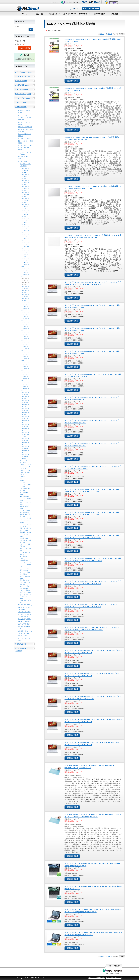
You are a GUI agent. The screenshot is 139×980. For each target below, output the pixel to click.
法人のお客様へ (100, 14)
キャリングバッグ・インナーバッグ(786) (25, 484)
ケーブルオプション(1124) (25, 525)
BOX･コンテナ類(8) (25, 601)
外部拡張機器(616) (24, 493)
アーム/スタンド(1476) (25, 553)
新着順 (110, 34)
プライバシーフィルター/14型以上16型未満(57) (25, 306)
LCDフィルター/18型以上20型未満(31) (25, 403)
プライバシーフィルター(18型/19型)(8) (25, 237)
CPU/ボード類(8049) (25, 127)
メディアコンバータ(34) (24, 72)
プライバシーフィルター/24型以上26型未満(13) (25, 262)
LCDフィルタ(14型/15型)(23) (25, 176)
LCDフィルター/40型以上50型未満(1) (25, 449)
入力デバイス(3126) (24, 138)
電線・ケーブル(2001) (23, 94)
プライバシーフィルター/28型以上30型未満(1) (25, 376)
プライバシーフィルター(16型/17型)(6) (25, 229)
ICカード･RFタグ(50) (25, 549)
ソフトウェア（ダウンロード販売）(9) (25, 615)
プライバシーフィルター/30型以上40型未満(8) (25, 386)
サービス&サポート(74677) (24, 639)
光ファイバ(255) (21, 81)
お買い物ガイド (85, 14)
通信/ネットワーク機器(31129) (25, 142)
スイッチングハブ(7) (22, 76)
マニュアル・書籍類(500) (25, 541)
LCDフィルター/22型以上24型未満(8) (25, 419)
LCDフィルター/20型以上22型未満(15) (25, 411)
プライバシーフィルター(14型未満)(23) (25, 213)
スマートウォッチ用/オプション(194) (25, 596)
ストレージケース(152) (25, 503)
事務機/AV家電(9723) (25, 621)
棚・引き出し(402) (24, 557)
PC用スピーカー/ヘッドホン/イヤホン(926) (25, 466)
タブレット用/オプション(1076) (25, 587)
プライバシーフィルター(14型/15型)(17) (25, 221)
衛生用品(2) (24, 574)
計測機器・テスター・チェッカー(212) (25, 534)
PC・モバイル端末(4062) (24, 112)
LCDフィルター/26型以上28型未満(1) (25, 441)
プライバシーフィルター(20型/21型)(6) (25, 245)
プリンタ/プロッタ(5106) (24, 123)
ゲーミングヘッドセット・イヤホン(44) (25, 564)
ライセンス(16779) (24, 619)
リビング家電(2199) (24, 624)
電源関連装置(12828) (25, 605)
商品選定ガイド (54, 14)
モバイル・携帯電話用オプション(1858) (25, 520)
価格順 (102, 34)
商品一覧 (39, 14)
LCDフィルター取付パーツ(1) (25, 434)
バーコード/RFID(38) (23, 98)
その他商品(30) (20, 644)
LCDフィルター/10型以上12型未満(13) (25, 289)
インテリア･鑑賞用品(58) (25, 545)
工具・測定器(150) (22, 89)
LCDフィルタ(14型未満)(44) (25, 170)
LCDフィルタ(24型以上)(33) (25, 206)
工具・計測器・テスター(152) (25, 529)
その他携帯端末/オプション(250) (25, 591)
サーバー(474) (23, 115)
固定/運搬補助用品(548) (25, 515)
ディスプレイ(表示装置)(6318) (25, 119)
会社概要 (115, 14)
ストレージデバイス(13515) (24, 135)
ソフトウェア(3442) (24, 612)
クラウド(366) (23, 636)
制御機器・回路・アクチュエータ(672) (25, 632)
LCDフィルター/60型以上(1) (25, 456)
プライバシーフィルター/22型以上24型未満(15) (25, 356)
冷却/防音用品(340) (24, 507)
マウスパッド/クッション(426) (25, 511)
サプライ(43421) (23, 161)
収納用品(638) (24, 496)
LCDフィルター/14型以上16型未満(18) (25, 297)
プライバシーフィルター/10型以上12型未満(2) (25, 316)
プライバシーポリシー (113, 978)
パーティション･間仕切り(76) (25, 569)
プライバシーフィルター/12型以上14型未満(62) (25, 272)
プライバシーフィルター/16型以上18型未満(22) (25, 326)
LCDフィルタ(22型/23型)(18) (25, 200)
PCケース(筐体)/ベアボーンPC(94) (25, 474)
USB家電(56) (24, 560)
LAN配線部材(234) (22, 85)
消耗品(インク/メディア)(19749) (25, 608)
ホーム (24, 14)
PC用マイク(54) (25, 470)
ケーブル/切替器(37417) (23, 158)
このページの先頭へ (113, 966)
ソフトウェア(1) (21, 102)
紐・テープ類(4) (25, 572)
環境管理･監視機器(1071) (24, 628)
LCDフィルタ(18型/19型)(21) (25, 188)
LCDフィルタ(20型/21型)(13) (25, 194)
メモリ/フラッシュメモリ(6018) (25, 130)
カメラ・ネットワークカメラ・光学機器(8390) (25, 148)
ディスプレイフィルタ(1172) (25, 165)
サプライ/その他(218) (25, 577)
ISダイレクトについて (70, 14)
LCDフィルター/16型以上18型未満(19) (25, 395)
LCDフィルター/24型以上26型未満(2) (25, 427)
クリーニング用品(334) (25, 499)
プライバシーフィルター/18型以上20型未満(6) (25, 336)
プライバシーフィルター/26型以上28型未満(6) (25, 366)
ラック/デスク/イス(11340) (25, 461)
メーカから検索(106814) (20, 650)
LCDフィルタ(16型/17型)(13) (25, 182)
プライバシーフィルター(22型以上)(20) (25, 253)
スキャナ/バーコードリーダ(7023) (25, 153)
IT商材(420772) (21, 107)
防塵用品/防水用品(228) (25, 489)
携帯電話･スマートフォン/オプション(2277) (25, 582)
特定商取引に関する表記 (96, 978)
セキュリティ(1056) (24, 479)
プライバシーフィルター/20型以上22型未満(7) (25, 346)
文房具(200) (24, 538)
